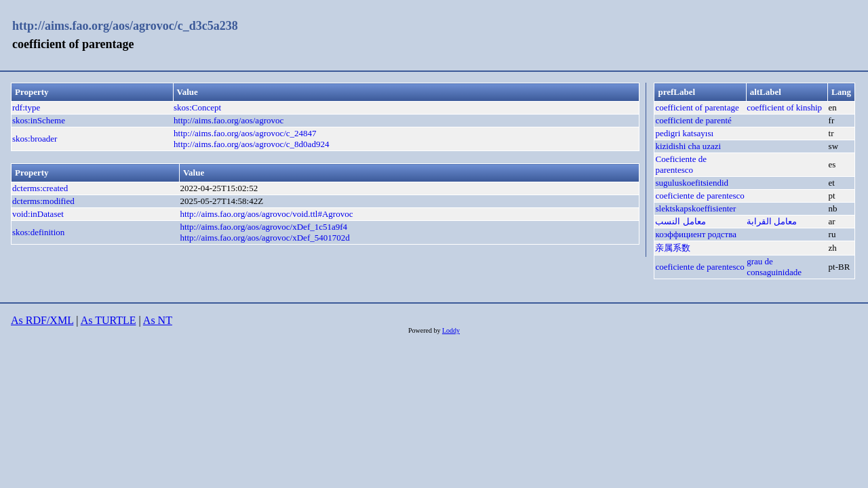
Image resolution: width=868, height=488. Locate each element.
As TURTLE (108, 320)
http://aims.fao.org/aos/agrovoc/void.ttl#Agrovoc (266, 214)
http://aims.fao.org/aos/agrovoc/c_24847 (245, 133)
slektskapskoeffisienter (695, 208)
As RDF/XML (42, 320)
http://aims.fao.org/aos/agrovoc (229, 120)
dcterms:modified (43, 201)
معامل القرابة (772, 221)
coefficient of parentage (697, 107)
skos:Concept (197, 107)
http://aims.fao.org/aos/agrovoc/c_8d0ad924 (251, 144)
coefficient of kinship (784, 107)
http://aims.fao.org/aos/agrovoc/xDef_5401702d (264, 238)
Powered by (425, 330)
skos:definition (38, 232)
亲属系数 (673, 248)
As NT (158, 320)
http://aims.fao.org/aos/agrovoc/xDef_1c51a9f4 (263, 227)
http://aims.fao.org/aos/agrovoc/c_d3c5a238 (125, 26)
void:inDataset (38, 214)
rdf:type (26, 107)
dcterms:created (40, 188)
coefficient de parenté (693, 120)
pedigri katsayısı (684, 133)
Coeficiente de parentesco (680, 164)
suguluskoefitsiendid (692, 183)
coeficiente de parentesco (699, 196)
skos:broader (35, 139)
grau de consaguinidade (774, 267)
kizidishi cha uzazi (688, 146)
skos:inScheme (39, 120)
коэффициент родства (696, 234)
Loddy (451, 330)
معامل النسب (680, 221)
